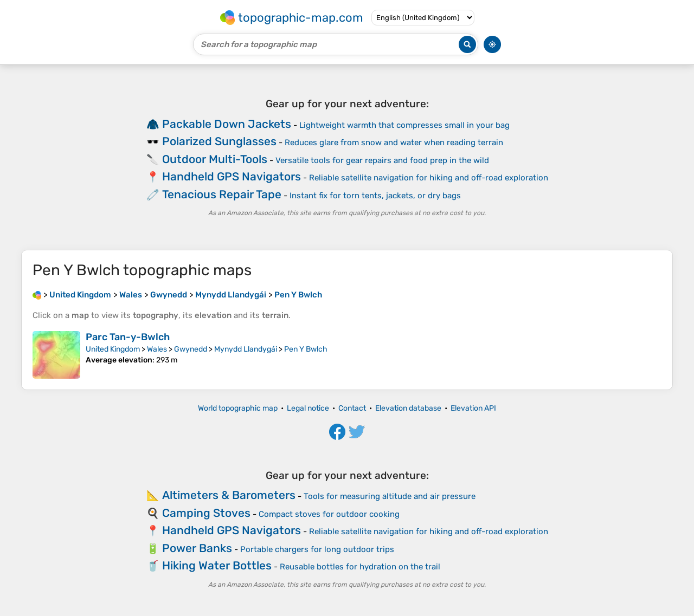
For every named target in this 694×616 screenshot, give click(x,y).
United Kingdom (113, 349)
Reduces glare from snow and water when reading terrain (394, 142)
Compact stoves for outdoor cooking (329, 514)
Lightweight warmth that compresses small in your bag (404, 125)
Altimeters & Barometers (229, 495)
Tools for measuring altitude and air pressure (390, 496)
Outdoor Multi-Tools (215, 159)
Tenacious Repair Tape (222, 194)
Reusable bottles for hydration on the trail (360, 567)
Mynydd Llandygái (246, 349)
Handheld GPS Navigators (232, 176)
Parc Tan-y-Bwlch (128, 337)
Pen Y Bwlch (306, 349)
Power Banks (197, 548)
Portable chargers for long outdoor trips (317, 549)
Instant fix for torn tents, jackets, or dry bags (375, 196)
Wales (157, 349)
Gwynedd (191, 349)
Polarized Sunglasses (219, 141)
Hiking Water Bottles (217, 565)
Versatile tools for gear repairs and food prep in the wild (382, 160)
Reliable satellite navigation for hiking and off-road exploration (429, 178)
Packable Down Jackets (227, 124)
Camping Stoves (206, 513)
